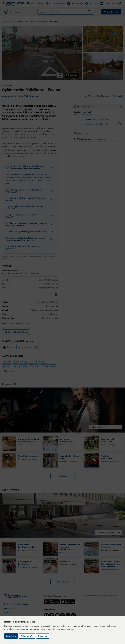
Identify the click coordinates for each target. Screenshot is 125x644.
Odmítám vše (27, 636)
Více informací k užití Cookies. (61, 629)
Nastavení (43, 636)
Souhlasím (11, 636)
